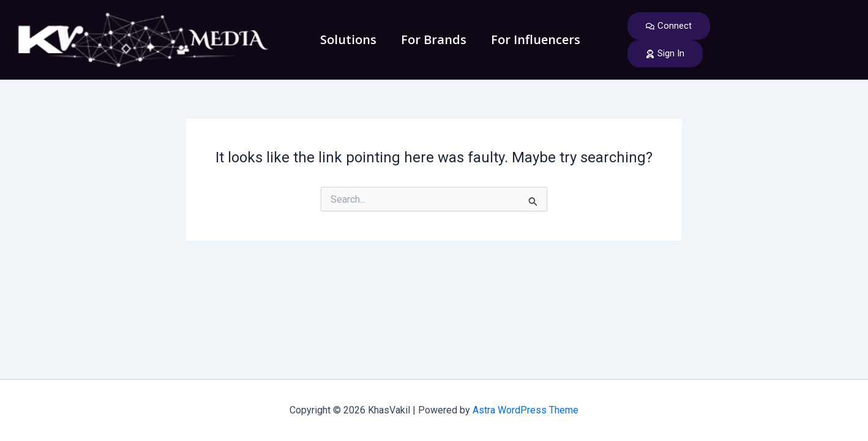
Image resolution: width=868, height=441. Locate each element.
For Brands (434, 40)
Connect (669, 26)
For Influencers (536, 40)
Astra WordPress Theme (526, 410)
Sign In (665, 53)
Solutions (348, 40)
